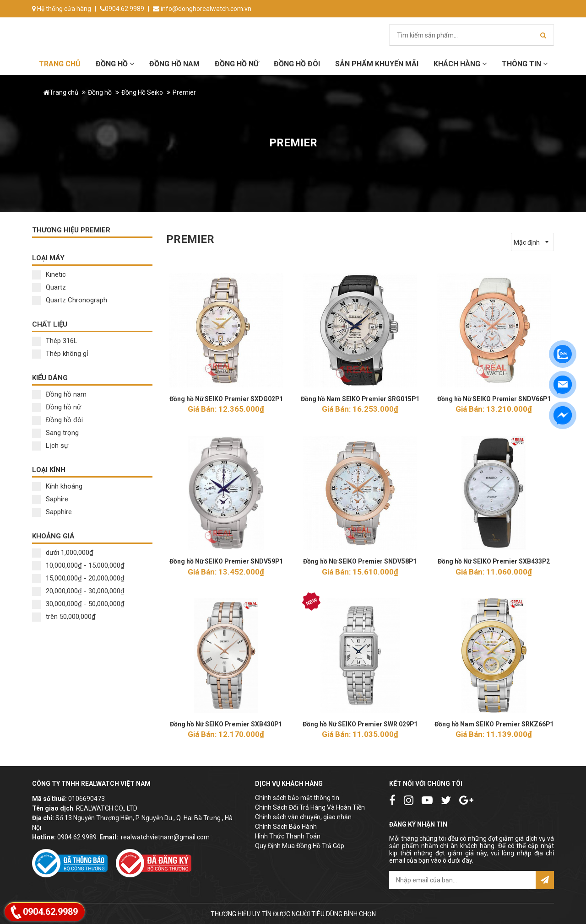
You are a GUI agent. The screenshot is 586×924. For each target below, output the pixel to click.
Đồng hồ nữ (57, 407)
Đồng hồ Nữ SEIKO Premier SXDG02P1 (226, 399)
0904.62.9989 (122, 9)
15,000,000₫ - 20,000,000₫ (78, 578)
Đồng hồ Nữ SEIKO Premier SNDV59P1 (226, 561)
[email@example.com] (462, 880)
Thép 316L (55, 341)
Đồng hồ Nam (174, 64)
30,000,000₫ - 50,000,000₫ (78, 604)
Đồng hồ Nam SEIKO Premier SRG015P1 (360, 399)
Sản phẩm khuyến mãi (377, 64)
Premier (184, 92)
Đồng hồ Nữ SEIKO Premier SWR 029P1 (360, 724)
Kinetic (49, 274)
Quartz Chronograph (70, 300)
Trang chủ (60, 64)
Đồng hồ (115, 64)
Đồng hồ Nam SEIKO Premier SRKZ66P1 (494, 724)
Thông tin (525, 64)
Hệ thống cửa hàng (62, 9)
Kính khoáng (57, 486)
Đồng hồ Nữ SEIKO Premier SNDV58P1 (360, 561)
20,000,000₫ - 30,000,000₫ (78, 591)
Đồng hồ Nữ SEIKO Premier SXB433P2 (494, 561)
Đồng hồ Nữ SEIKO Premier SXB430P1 (226, 724)
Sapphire (52, 512)
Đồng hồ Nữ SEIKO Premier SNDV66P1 (494, 399)
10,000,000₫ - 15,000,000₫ (78, 565)
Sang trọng (55, 433)
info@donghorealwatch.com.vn (202, 9)
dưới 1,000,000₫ (63, 553)
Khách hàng (460, 64)
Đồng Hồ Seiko (142, 92)
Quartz (49, 287)
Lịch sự (50, 446)
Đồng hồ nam (59, 394)
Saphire (50, 499)
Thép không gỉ (60, 354)
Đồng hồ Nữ (237, 64)
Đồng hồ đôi (297, 64)
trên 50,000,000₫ (64, 617)
